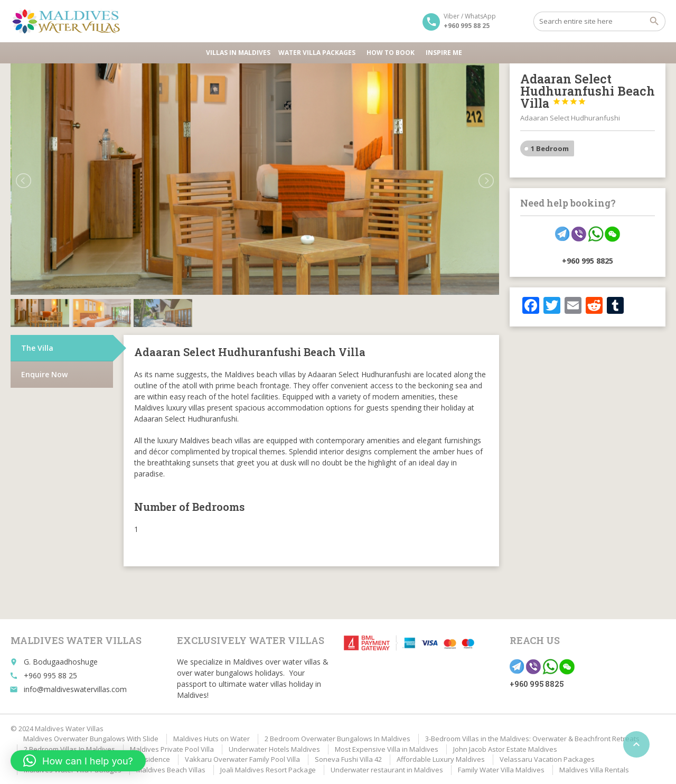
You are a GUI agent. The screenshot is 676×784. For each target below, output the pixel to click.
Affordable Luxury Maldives (441, 759)
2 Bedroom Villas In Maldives (69, 749)
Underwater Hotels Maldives (274, 749)
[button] (78, 761)
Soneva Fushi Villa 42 (348, 759)
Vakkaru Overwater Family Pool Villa (242, 759)
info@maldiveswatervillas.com (75, 689)
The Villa (37, 348)
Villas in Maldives (238, 53)
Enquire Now (44, 374)
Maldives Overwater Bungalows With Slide (91, 739)
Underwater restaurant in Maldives (387, 770)
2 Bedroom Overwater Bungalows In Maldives (337, 739)
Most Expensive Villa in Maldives (387, 749)
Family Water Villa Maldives (501, 770)
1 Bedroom (550, 148)
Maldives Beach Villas (171, 770)
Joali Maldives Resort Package (268, 770)
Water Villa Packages (318, 53)
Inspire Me (444, 53)
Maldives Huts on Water (212, 739)
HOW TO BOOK (392, 53)
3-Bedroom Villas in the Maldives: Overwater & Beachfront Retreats (532, 739)
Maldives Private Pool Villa (172, 749)
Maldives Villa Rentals (594, 770)
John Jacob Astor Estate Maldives (505, 749)
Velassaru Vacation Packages (547, 759)
